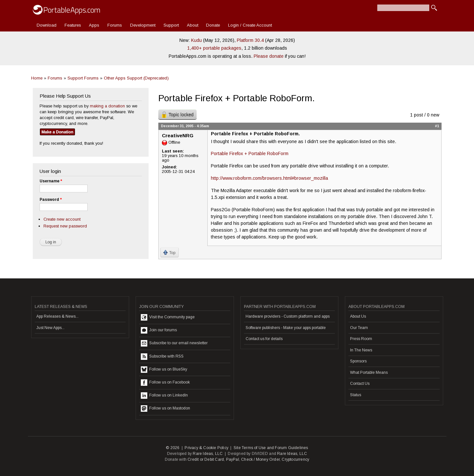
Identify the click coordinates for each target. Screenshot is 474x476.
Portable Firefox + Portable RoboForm (250, 153)
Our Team (359, 328)
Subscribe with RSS (162, 357)
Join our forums (159, 330)
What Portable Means (369, 372)
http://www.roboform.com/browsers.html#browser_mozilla (269, 178)
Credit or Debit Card (206, 459)
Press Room (361, 339)
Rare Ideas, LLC (208, 454)
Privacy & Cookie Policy (207, 448)
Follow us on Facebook (165, 383)
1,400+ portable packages (214, 48)
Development (143, 25)
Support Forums (83, 78)
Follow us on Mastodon (165, 409)
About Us (358, 316)
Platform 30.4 (250, 40)
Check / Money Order (260, 459)
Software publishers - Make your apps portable (286, 328)
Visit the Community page (168, 317)
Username (51, 181)
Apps (94, 25)
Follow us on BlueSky (164, 370)
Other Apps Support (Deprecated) (136, 78)
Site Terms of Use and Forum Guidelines (271, 448)
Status (356, 395)
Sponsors (358, 361)
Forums (115, 25)
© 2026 (173, 448)
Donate (213, 25)
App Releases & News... (57, 316)
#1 (437, 126)
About (193, 25)
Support (171, 25)
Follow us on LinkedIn (164, 396)
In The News (361, 350)
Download (47, 25)
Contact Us (360, 384)
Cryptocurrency (295, 459)
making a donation (107, 106)
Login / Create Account (250, 25)
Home (37, 78)
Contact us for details (264, 339)
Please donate (269, 56)
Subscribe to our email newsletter (174, 343)
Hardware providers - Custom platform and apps (288, 316)
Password (51, 200)
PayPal (233, 459)
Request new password (65, 226)
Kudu (196, 40)
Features (73, 25)
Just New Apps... (50, 328)
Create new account (62, 219)
